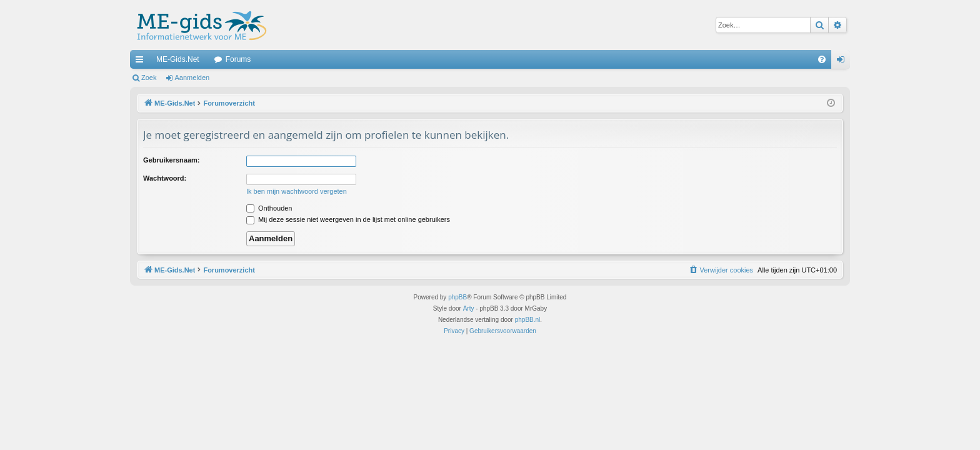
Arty (469, 308)
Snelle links (142, 62)
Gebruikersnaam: (171, 160)
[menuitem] (822, 59)
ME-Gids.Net (178, 59)
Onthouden (269, 208)
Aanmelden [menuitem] (843, 62)
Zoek (149, 77)
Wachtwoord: (165, 178)
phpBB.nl (528, 320)
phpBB (457, 297)
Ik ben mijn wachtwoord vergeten (297, 191)
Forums (238, 59)
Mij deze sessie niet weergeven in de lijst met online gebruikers (348, 219)
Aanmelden (192, 77)
